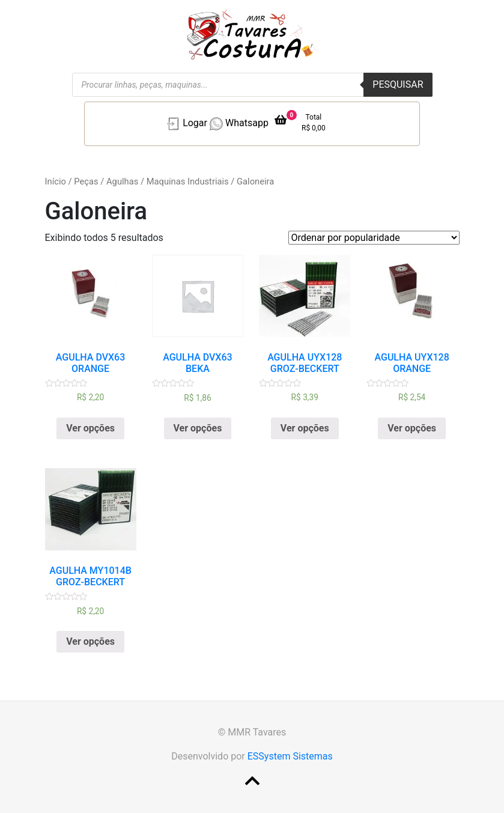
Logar (186, 124)
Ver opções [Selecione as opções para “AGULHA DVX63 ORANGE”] (90, 428)
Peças (86, 181)
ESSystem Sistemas (290, 756)
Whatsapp (238, 124)
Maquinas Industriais (188, 181)
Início (56, 181)
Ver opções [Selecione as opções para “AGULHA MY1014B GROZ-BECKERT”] (90, 641)
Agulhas (122, 181)
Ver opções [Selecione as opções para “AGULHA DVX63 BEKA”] (198, 428)
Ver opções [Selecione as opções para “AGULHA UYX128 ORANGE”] (412, 428)
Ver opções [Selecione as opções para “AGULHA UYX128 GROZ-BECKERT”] (305, 428)
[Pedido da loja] (374, 238)
